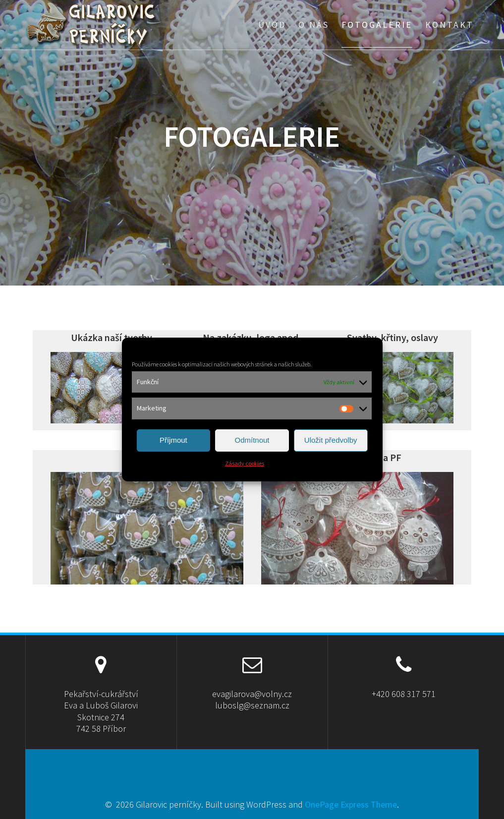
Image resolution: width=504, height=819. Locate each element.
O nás (314, 25)
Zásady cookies (245, 463)
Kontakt (449, 25)
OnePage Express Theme (351, 804)
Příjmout (173, 440)
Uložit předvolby (331, 440)
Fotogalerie (377, 25)
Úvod (272, 25)
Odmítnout (252, 440)
